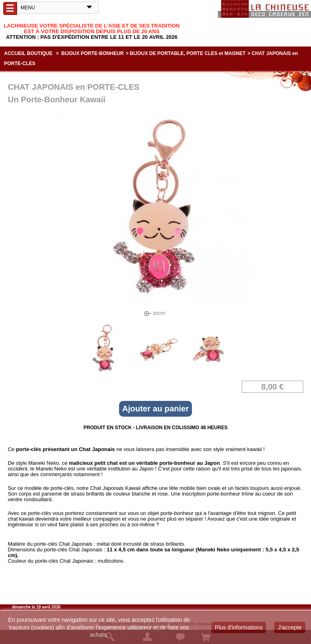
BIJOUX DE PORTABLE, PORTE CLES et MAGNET (188, 53)
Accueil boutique (28, 53)
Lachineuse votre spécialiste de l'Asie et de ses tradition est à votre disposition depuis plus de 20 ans (92, 29)
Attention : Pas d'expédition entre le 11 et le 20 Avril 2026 (92, 37)
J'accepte (290, 627)
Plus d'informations (239, 627)
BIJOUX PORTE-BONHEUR (93, 53)
